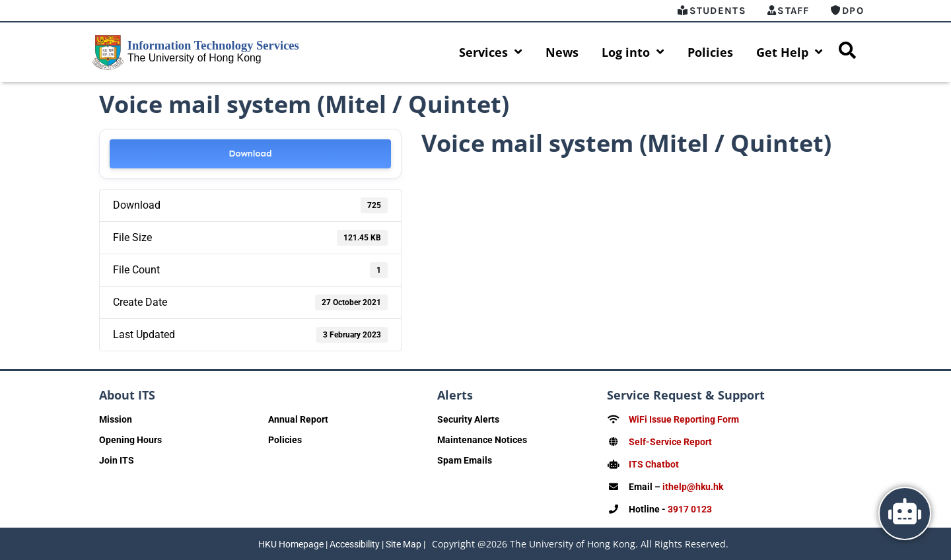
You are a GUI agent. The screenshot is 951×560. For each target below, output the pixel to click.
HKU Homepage (291, 544)
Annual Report (298, 419)
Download (250, 154)
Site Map (404, 544)
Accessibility (355, 544)
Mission (116, 419)
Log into (633, 52)
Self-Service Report (670, 442)
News (562, 52)
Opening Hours (130, 440)
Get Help (790, 52)
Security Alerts (468, 419)
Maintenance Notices (482, 440)
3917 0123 (690, 509)
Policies (710, 52)
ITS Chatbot (654, 464)
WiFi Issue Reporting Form (684, 419)
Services (491, 52)
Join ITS (117, 460)
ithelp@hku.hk (693, 487)
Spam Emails (465, 460)
